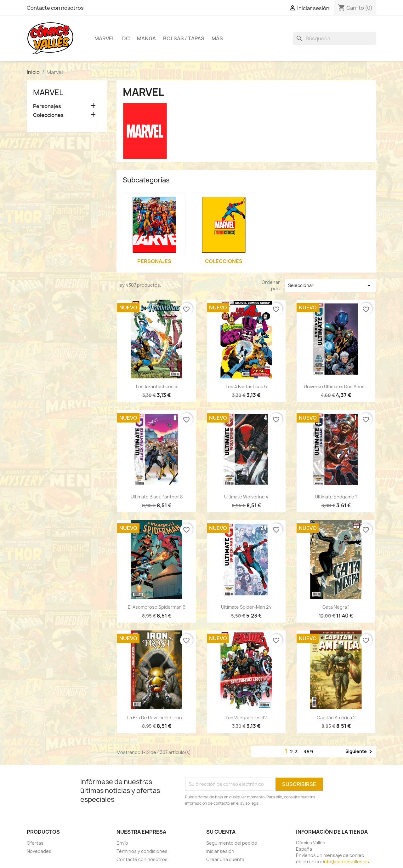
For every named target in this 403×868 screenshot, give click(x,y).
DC (126, 38)
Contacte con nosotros (55, 8)
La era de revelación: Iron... (156, 718)
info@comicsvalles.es (346, 862)
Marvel (105, 38)
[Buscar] (335, 38)
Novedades (39, 851)
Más (217, 38)
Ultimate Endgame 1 (336, 497)
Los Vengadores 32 (246, 718)
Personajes (47, 106)
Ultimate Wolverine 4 (246, 497)
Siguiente (360, 752)
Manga (146, 38)
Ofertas (35, 843)
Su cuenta (221, 832)
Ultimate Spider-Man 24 (246, 607)
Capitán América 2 (336, 718)
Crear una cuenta (225, 859)
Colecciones (48, 115)
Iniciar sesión (220, 851)
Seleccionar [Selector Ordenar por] (330, 285)
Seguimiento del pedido (232, 843)
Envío (122, 843)
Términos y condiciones (142, 851)
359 (309, 752)
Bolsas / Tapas (184, 38)
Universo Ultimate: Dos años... (336, 386)
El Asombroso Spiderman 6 (157, 607)
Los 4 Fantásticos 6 (157, 386)
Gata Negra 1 (336, 607)
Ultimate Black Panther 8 (157, 497)
